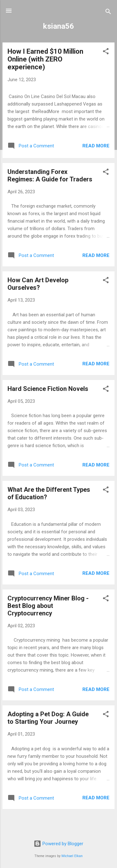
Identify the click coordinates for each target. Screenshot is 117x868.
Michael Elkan (72, 856)
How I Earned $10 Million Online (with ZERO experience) (45, 59)
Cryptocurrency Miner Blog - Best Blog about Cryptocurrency (48, 606)
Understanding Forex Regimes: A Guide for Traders (50, 175)
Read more (96, 146)
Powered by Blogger (58, 844)
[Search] (108, 13)
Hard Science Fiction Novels (48, 389)
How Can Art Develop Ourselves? (38, 284)
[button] (106, 52)
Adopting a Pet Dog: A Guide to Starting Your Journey (48, 718)
